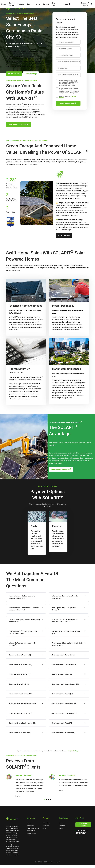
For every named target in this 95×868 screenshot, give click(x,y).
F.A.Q (28, 836)
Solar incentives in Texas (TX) (62, 723)
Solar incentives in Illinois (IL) (19, 684)
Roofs (45, 828)
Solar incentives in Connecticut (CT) (64, 665)
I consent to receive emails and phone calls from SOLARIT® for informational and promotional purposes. (69, 91)
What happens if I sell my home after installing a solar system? (68, 644)
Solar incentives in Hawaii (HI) (62, 674)
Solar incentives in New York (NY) (21, 713)
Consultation (30, 826)
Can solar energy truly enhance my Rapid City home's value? (25, 621)
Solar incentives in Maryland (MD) (21, 694)
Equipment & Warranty (33, 828)
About (38, 4)
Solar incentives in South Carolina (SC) (22, 723)
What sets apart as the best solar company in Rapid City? (24, 609)
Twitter (61, 828)
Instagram (62, 826)
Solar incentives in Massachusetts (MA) (65, 684)
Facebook (62, 823)
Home (4, 4)
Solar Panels (46, 823)
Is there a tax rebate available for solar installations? (65, 597)
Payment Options (31, 833)
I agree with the (68, 97)
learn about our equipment (19, 124)
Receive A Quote (83, 825)
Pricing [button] (30, 4)
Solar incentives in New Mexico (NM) (64, 704)
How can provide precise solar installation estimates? (23, 632)
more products (64, 235)
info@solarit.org (73, 751)
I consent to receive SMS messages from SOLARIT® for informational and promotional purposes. (69, 83)
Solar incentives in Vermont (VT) (20, 733)
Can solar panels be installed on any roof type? (66, 632)
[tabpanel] (26, 786)
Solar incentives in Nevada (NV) (63, 694)
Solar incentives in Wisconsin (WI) (63, 733)
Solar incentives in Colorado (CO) (21, 665)
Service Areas (12, 4)
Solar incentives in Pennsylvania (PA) (64, 713)
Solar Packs (46, 826)
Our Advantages (31, 831)
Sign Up (54, 4)
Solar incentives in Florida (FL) (20, 674)
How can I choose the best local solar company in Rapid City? (22, 597)
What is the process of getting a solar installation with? (65, 621)
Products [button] (21, 4)
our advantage (31, 74)
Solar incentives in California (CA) (63, 655)
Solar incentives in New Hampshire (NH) (23, 704)
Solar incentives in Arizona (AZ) (20, 655)
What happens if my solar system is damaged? (64, 609)
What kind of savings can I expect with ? (22, 644)
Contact (46, 4)
